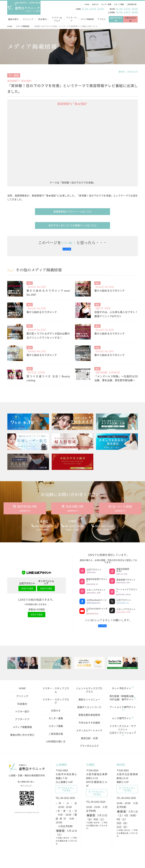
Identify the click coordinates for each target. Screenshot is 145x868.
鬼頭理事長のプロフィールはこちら (72, 211)
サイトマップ (27, 784)
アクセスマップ (66, 786)
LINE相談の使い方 (56, 738)
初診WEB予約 (116, 19)
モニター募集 (56, 715)
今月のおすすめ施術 (89, 719)
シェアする (67, 248)
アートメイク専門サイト (123, 704)
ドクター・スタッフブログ (56, 697)
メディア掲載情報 (87, 19)
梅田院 (121, 761)
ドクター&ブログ (57, 19)
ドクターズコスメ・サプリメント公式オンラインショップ (123, 727)
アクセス (102, 19)
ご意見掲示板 (56, 730)
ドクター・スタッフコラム (56, 686)
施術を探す (13, 19)
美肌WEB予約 (130, 19)
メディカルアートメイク (89, 727)
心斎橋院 (61, 761)
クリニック (28, 19)
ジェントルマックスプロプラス (89, 686)
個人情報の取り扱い (27, 780)
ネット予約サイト (123, 685)
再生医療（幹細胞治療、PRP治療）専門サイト (123, 694)
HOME (22, 685)
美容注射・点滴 (89, 734)
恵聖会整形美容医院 (89, 711)
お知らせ (56, 707)
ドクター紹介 (22, 708)
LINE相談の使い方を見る (37, 602)
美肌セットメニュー (89, 696)
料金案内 (42, 19)
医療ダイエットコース (89, 703)
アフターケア (71, 19)
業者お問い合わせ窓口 (22, 731)
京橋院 (90, 761)
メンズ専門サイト (123, 715)
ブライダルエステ (89, 742)
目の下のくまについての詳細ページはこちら (73, 225)
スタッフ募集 (56, 722)
